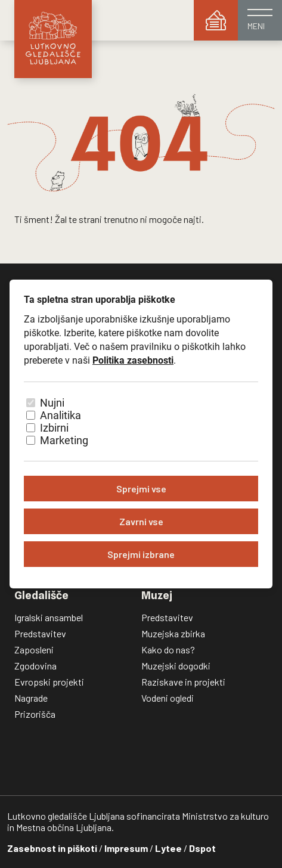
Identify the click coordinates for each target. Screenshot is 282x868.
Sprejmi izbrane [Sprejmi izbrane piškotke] (141, 554)
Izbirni (54, 428)
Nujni (52, 403)
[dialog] (141, 434)
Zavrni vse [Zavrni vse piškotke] (141, 521)
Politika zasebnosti (133, 360)
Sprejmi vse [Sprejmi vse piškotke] (141, 489)
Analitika (61, 415)
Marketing (64, 440)
